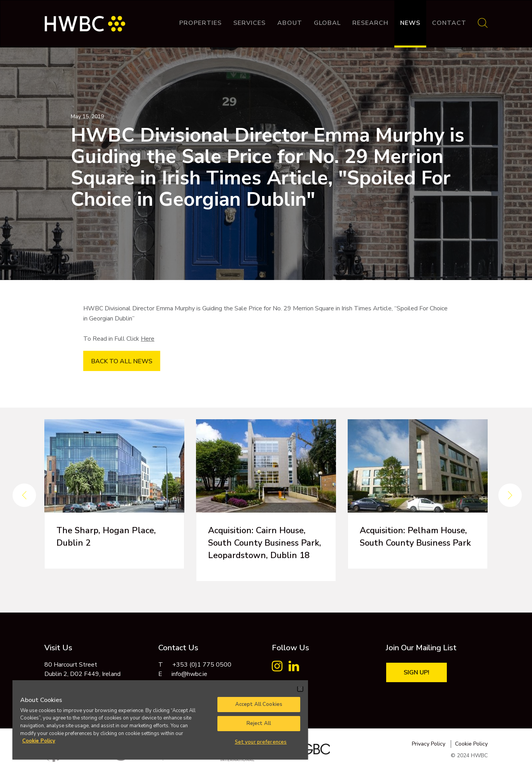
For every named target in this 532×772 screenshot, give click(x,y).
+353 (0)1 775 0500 (202, 665)
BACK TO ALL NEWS (122, 361)
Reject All (259, 723)
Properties (200, 23)
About (290, 23)
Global (327, 23)
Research (370, 23)
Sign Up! (416, 672)
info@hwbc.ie (189, 674)
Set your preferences (261, 742)
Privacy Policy (429, 744)
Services (249, 23)
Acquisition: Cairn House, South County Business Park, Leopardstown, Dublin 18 (265, 543)
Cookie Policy (471, 744)
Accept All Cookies (259, 704)
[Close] (300, 689)
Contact (449, 23)
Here (148, 339)
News (410, 23)
